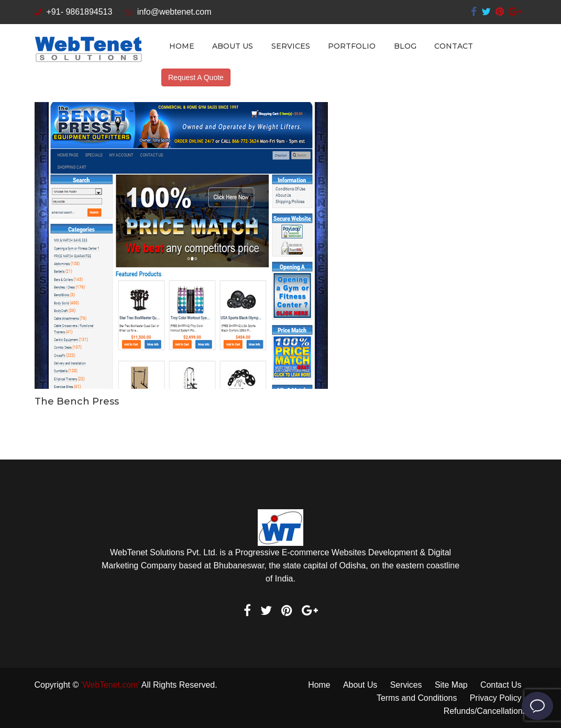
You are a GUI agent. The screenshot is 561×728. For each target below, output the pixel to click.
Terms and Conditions (416, 698)
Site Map (451, 685)
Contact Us (500, 685)
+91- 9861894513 (74, 12)
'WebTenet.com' (111, 685)
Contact (454, 46)
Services (291, 46)
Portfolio (352, 46)
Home (182, 46)
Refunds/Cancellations (485, 711)
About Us (233, 46)
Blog (405, 46)
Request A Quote (196, 77)
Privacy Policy (496, 698)
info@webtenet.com (168, 12)
